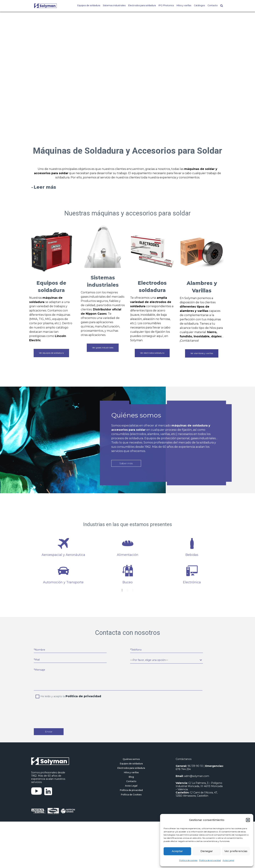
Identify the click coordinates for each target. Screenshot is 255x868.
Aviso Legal (228, 860)
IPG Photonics (166, 5)
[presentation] (63, 709)
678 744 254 (183, 769)
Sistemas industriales (114, 5)
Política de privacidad (210, 860)
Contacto (213, 5)
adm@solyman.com (197, 776)
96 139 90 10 (195, 766)
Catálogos (199, 5)
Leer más (45, 187)
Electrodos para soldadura (142, 5)
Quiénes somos (131, 759)
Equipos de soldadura (89, 5)
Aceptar (177, 851)
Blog (131, 777)
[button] (248, 820)
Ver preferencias (236, 851)
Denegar (207, 851)
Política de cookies (188, 860)
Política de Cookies (131, 795)
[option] (63, 561)
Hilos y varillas (184, 5)
